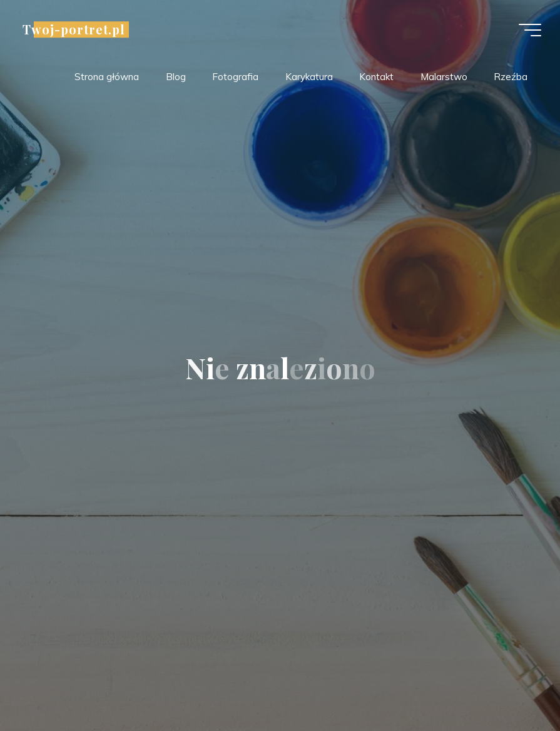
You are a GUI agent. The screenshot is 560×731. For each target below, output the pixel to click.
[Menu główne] (530, 30)
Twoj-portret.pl (74, 29)
